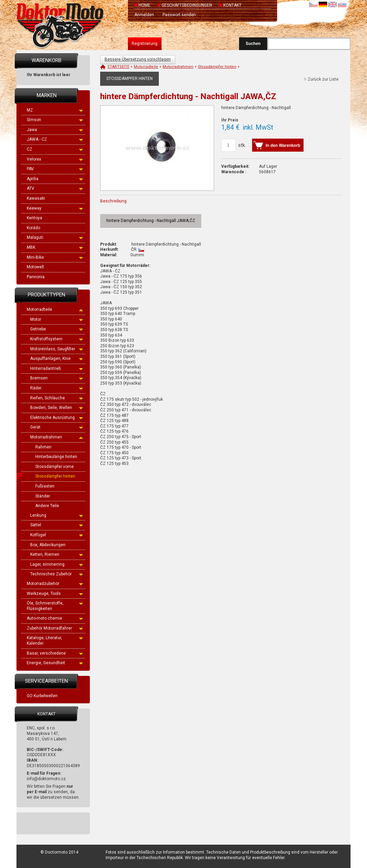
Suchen (253, 44)
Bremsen (57, 378)
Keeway (55, 208)
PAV (55, 169)
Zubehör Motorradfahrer (55, 628)
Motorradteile (55, 309)
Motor (57, 319)
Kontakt (232, 5)
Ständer (43, 496)
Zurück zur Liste (323, 79)
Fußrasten (45, 486)
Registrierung (145, 44)
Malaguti (55, 237)
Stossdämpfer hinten (55, 476)
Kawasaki (36, 198)
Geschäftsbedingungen (187, 5)
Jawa (55, 130)
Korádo (33, 228)
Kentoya (34, 218)
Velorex (55, 159)
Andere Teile (47, 506)
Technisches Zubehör (57, 574)
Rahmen (43, 447)
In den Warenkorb (283, 145)
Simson (55, 120)
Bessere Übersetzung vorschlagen (138, 59)
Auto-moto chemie (55, 618)
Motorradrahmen (57, 437)
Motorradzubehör (55, 584)
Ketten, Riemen (57, 554)
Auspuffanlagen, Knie (57, 359)
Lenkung (57, 515)
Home (144, 5)
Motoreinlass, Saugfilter (57, 349)
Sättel (57, 525)
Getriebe (57, 329)
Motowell (35, 267)
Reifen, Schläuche (57, 398)
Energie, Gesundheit (55, 663)
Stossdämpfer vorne (55, 467)
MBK (55, 247)
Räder (57, 388)
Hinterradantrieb (57, 368)
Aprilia (55, 179)
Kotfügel (57, 535)
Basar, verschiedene (55, 653)
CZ (55, 149)
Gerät (57, 427)
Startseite (118, 67)
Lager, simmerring (57, 564)
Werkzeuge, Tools (55, 594)
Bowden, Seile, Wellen (57, 408)
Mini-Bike (55, 257)
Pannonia (36, 277)
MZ (55, 110)
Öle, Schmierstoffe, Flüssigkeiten (55, 606)
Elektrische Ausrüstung (57, 418)
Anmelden (144, 15)
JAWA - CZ (55, 139)
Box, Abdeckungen (48, 545)
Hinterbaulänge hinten (56, 457)
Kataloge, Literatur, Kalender (55, 641)
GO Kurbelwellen (42, 696)
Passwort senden (179, 15)
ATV (55, 188)
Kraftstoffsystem (57, 339)
